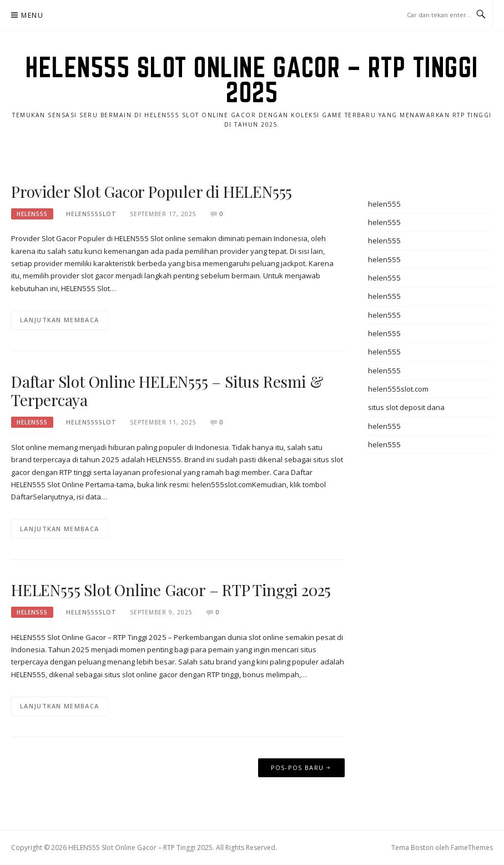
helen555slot (91, 214)
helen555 (32, 214)
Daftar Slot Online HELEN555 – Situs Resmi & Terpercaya (167, 391)
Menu (32, 15)
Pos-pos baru (298, 767)
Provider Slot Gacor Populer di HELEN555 (152, 191)
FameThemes (472, 847)
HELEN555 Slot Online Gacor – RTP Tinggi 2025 (252, 80)
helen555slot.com (398, 389)
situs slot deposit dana (406, 407)
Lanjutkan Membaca (59, 320)
